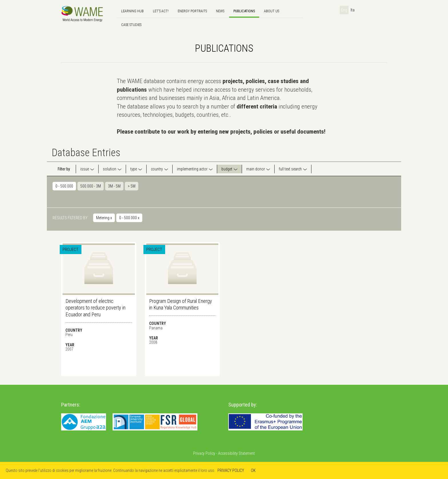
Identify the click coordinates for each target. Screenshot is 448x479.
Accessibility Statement (236, 453)
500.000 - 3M (91, 186)
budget (227, 169)
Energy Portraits (192, 11)
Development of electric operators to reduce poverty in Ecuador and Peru (95, 308)
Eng (344, 10)
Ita (353, 10)
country (157, 169)
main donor (256, 169)
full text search (290, 169)
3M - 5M (114, 186)
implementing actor (192, 169)
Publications (244, 11)
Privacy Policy (204, 453)
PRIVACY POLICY (231, 470)
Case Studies (131, 25)
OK (253, 470)
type (134, 169)
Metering (104, 218)
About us (272, 11)
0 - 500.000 (64, 186)
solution (110, 169)
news (220, 11)
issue (85, 169)
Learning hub (132, 11)
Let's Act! (161, 11)
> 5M (132, 186)
